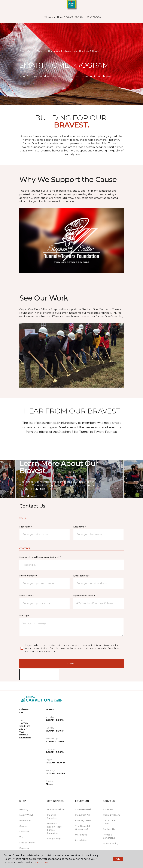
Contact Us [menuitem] (109, 829)
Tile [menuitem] (21, 837)
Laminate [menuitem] (24, 832)
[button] (132, 6)
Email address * (81, 576)
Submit (71, 663)
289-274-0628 (94, 17)
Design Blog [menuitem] (54, 839)
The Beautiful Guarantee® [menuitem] (82, 828)
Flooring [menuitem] (24, 809)
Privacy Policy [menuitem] (111, 843)
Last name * (80, 527)
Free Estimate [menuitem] (27, 843)
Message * (25, 616)
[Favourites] (135, 6)
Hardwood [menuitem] (25, 821)
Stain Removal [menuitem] (83, 809)
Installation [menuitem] (81, 840)
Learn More (28, 496)
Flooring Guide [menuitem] (83, 821)
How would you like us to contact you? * (40, 557)
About (40, 51)
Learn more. (41, 863)
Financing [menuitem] (25, 848)
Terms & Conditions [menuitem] (109, 836)
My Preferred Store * (84, 596)
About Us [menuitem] (108, 809)
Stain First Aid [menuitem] (83, 815)
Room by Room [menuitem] (111, 815)
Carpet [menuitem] (23, 826)
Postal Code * (26, 596)
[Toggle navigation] (4, 6)
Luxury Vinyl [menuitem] (26, 815)
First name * (26, 527)
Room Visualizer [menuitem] (56, 809)
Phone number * (28, 576)
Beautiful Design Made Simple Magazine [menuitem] (54, 828)
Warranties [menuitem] (81, 835)
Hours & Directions (25, 736)
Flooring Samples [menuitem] (52, 817)
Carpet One (26, 51)
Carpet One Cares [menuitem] (109, 822)
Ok (118, 859)
